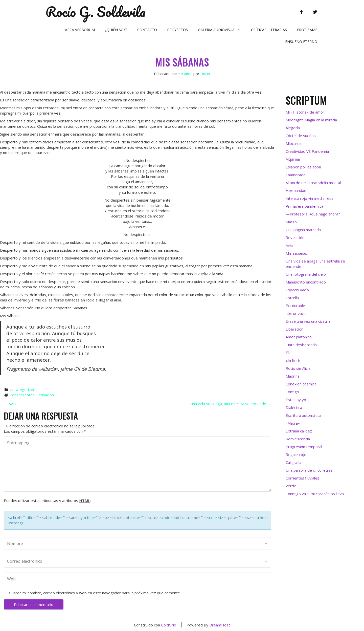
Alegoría (293, 128)
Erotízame (307, 30)
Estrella (292, 298)
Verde (291, 486)
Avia (10, 404)
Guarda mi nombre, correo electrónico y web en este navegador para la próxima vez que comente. (95, 593)
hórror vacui (296, 313)
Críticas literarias (269, 30)
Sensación (45, 395)
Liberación (294, 329)
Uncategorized (22, 389)
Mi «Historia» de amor (305, 112)
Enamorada (295, 175)
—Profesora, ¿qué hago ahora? (313, 214)
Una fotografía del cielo (306, 274)
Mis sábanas (182, 62)
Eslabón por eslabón (303, 167)
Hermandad (296, 190)
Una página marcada (303, 230)
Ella (289, 353)
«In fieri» (293, 360)
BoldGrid (169, 625)
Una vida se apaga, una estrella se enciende (231, 404)
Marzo (291, 222)
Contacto (147, 30)
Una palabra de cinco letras (309, 470)
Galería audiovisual (219, 30)
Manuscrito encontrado (306, 282)
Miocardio (294, 143)
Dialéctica (294, 407)
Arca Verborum (80, 30)
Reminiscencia (298, 439)
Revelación (295, 237)
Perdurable (295, 306)
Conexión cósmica (301, 384)
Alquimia (293, 159)
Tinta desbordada (301, 345)
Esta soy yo (296, 400)
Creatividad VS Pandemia (307, 151)
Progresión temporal (304, 447)
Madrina (293, 376)
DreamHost (220, 625)
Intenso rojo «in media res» (310, 198)
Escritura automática (303, 415)
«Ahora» (293, 423)
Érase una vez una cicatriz (308, 321)
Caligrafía (293, 462)
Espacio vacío (297, 290)
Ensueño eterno (301, 42)
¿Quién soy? (116, 30)
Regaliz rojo (296, 454)
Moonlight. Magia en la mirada (311, 120)
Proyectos (177, 30)
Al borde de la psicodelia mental (313, 183)
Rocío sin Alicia (298, 368)
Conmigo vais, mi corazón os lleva (315, 494)
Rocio (205, 74)
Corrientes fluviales (302, 478)
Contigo (292, 392)
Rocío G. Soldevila (95, 12)
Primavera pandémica (304, 206)
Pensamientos (22, 395)
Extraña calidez (299, 431)
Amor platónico (299, 337)
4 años (187, 74)
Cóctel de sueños (301, 136)
